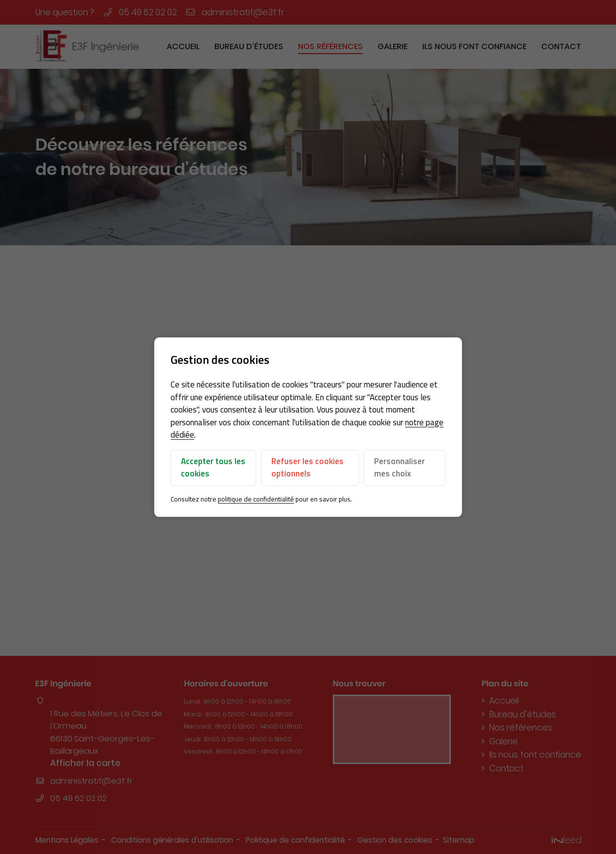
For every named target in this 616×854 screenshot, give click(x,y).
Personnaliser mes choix (399, 468)
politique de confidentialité (256, 499)
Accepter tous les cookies (213, 468)
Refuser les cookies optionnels (308, 468)
